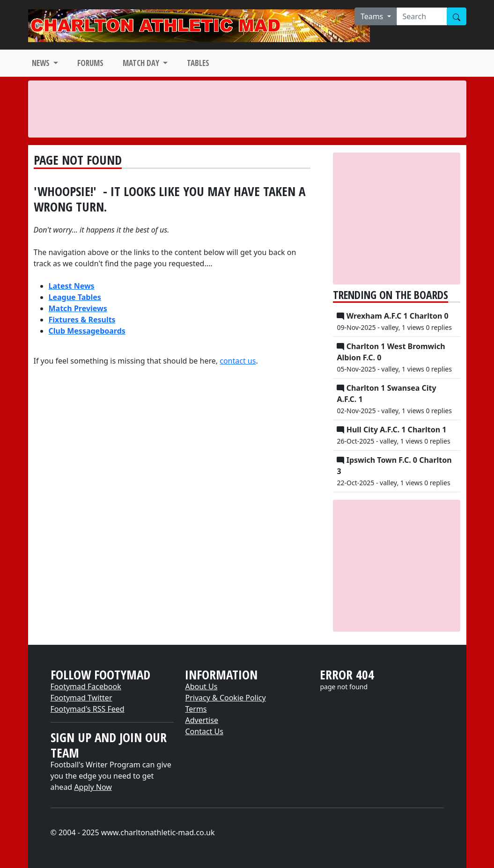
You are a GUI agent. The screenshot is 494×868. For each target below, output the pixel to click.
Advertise (201, 720)
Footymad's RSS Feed (88, 709)
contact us (238, 361)
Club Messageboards (87, 331)
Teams (373, 16)
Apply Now (93, 787)
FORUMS (90, 63)
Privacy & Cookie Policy (225, 698)
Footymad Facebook (86, 686)
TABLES (198, 63)
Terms (196, 709)
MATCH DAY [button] (142, 63)
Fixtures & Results (82, 320)
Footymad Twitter (81, 698)
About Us (201, 686)
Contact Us (204, 731)
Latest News (72, 286)
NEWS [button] (42, 63)
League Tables (75, 297)
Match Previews (78, 308)
